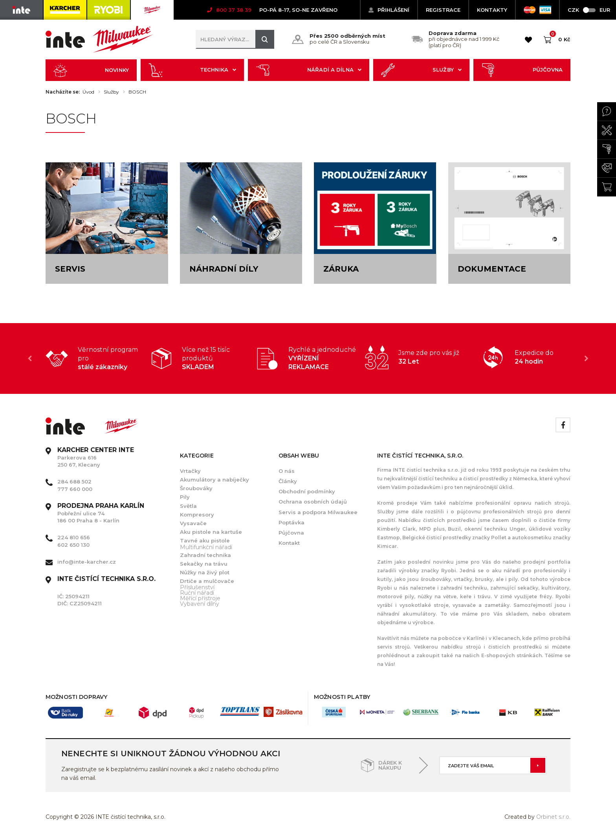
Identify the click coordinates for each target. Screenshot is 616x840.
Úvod (88, 92)
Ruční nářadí (197, 593)
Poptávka (291, 522)
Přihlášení (389, 10)
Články (288, 481)
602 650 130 (73, 545)
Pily (185, 497)
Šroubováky (196, 488)
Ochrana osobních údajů (313, 502)
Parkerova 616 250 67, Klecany (96, 457)
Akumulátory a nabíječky (214, 480)
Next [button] (586, 358)
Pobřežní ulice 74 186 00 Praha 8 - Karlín (101, 513)
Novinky (91, 70)
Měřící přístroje (200, 598)
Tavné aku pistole (205, 540)
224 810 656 (74, 537)
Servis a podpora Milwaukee (318, 512)
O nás (287, 471)
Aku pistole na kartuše (211, 532)
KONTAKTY (492, 10)
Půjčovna (522, 70)
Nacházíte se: (63, 92)
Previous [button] (30, 358)
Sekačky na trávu (204, 564)
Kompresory (197, 515)
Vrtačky (190, 471)
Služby (421, 70)
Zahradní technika (205, 555)
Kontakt (289, 543)
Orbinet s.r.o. (553, 817)
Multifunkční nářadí (206, 547)
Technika (192, 70)
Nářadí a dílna (309, 70)
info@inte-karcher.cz (87, 562)
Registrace (443, 10)
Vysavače (193, 523)
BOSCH (137, 92)
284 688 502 (74, 482)
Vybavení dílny (200, 604)
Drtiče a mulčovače (207, 581)
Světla (188, 506)
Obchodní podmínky (307, 491)
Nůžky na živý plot (205, 572)
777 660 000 (75, 489)
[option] (98, 358)
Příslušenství (197, 587)
